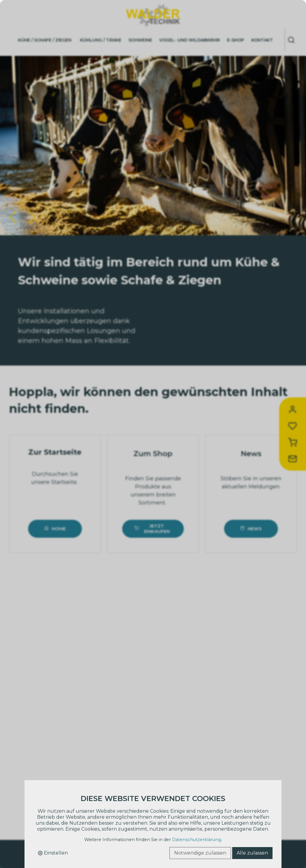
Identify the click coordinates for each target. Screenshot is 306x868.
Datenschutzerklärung (197, 840)
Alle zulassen (252, 853)
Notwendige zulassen (200, 853)
